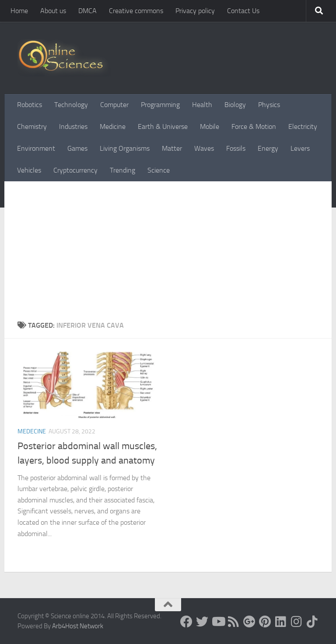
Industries (73, 126)
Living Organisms (125, 148)
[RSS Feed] (234, 622)
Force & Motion (254, 126)
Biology (235, 105)
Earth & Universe (163, 126)
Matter (172, 148)
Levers (300, 148)
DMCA (87, 11)
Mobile (210, 126)
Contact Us (243, 11)
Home (19, 11)
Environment (36, 148)
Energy (268, 148)
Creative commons (136, 11)
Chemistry (32, 126)
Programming (160, 105)
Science (159, 170)
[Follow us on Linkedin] (281, 622)
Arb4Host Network (78, 626)
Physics (269, 105)
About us (53, 11)
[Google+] (249, 622)
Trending (122, 170)
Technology (71, 105)
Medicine (113, 126)
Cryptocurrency (75, 170)
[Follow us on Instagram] (297, 622)
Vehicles (29, 170)
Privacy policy (195, 11)
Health (202, 105)
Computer (114, 105)
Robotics (30, 105)
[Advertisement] (168, 255)
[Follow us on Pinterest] (265, 622)
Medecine (32, 431)
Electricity (303, 126)
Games (77, 148)
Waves (204, 148)
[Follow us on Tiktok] (312, 622)
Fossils (236, 148)
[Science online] (186, 622)
